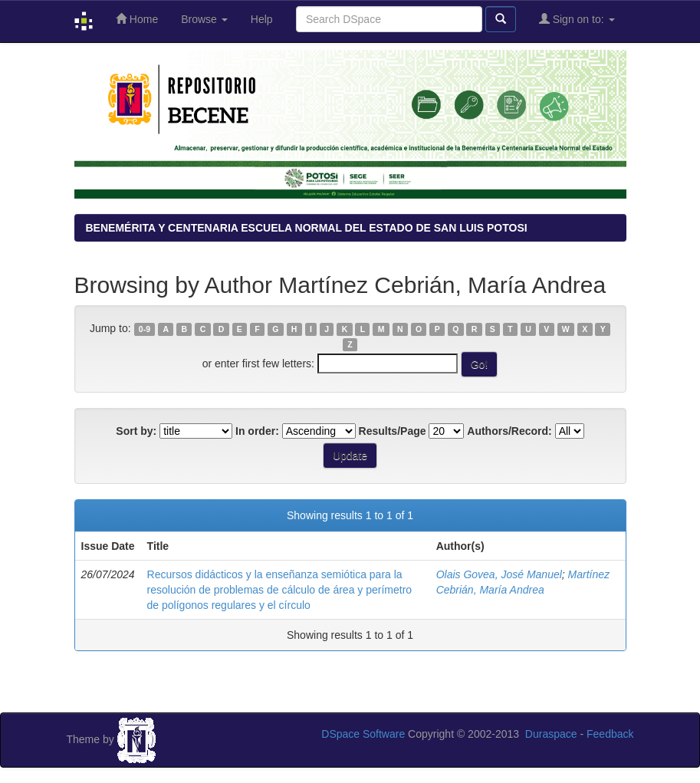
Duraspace (551, 734)
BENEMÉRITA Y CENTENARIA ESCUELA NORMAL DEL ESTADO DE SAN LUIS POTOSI (307, 228)
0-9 (145, 329)
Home (137, 19)
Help (262, 19)
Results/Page (393, 431)
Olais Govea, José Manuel (499, 574)
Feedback (610, 734)
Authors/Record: (509, 431)
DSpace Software (363, 734)
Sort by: (136, 431)
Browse (204, 19)
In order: (257, 431)
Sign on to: (577, 19)
